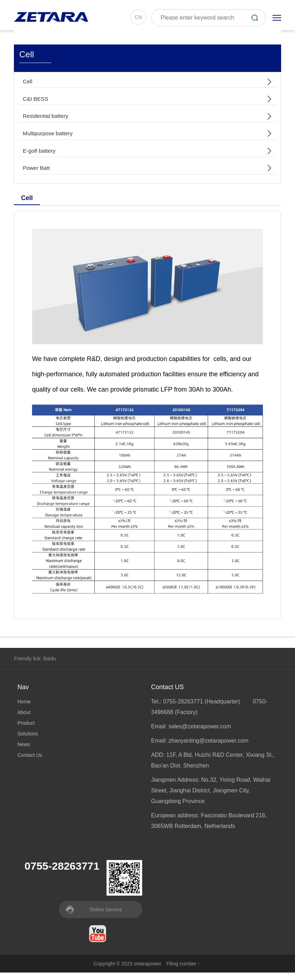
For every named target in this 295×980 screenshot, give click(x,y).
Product (26, 730)
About (24, 720)
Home (24, 709)
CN (137, 18)
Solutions (28, 741)
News (24, 752)
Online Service (106, 917)
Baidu (50, 666)
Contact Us (30, 762)
